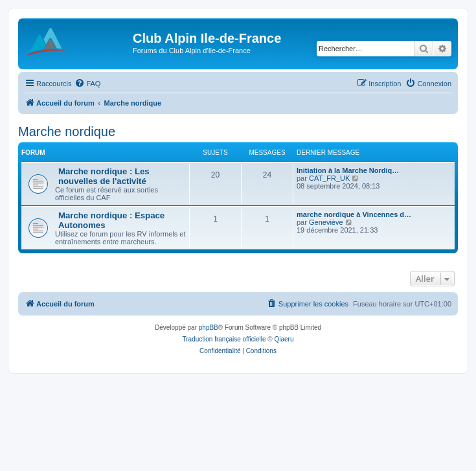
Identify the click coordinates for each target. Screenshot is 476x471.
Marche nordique (67, 132)
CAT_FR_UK (329, 178)
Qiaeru (284, 339)
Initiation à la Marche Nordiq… (348, 170)
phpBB (209, 327)
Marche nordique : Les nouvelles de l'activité (104, 176)
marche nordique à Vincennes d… (354, 214)
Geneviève (326, 222)
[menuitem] (87, 84)
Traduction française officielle (224, 339)
